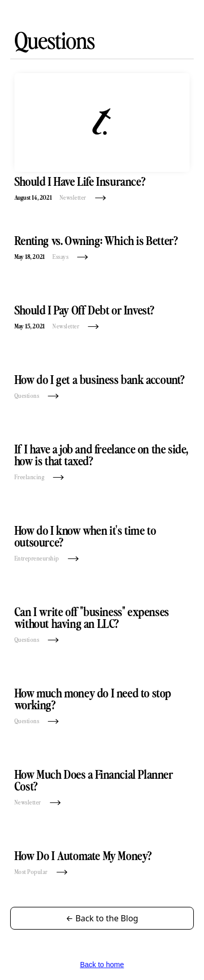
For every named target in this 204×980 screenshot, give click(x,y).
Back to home (102, 965)
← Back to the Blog (102, 918)
